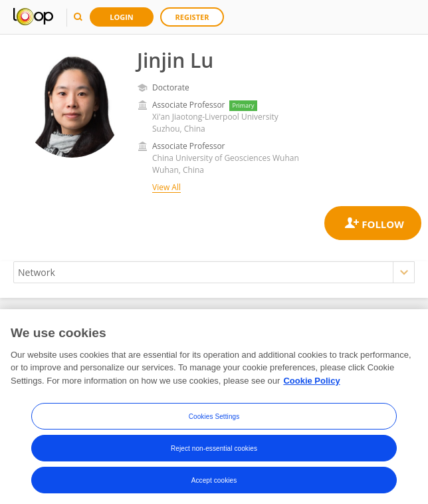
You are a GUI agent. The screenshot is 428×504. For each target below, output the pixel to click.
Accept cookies (214, 484)
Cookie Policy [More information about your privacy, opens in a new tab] (311, 385)
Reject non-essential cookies (214, 452)
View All (166, 187)
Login (122, 17)
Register (192, 17)
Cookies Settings (214, 420)
